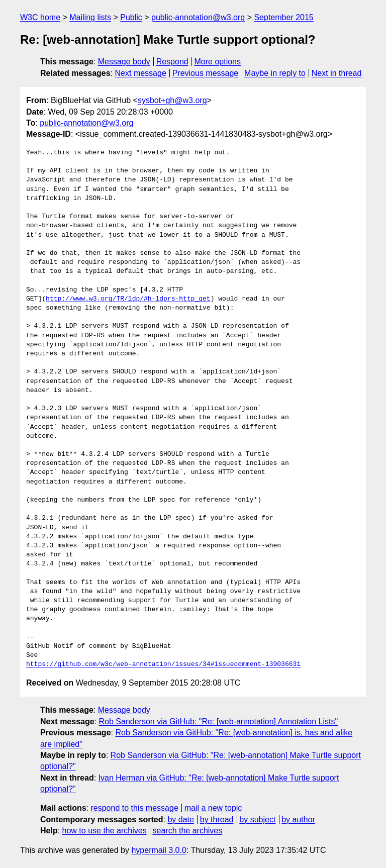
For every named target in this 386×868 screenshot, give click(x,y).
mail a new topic (213, 808)
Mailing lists (90, 17)
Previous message (206, 73)
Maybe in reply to (275, 73)
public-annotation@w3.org (198, 17)
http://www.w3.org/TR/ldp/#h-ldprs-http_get (128, 299)
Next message (141, 73)
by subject (257, 819)
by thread (217, 819)
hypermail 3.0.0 (159, 850)
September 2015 (283, 17)
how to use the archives (105, 831)
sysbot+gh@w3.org (172, 100)
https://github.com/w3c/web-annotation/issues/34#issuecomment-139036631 (163, 664)
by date (180, 819)
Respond (172, 62)
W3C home (40, 17)
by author (298, 819)
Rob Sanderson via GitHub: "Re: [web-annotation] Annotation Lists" (219, 721)
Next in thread (337, 73)
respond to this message (134, 808)
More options (218, 62)
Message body (124, 62)
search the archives (188, 831)
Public (131, 17)
